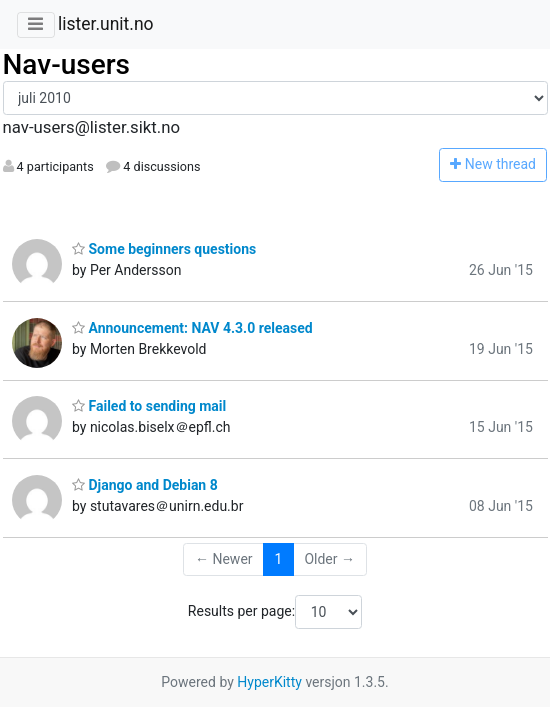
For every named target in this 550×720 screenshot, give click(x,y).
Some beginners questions (164, 249)
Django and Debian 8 (145, 485)
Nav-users (66, 64)
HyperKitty (269, 682)
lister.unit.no (106, 24)
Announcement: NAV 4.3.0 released (192, 328)
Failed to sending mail (149, 406)
